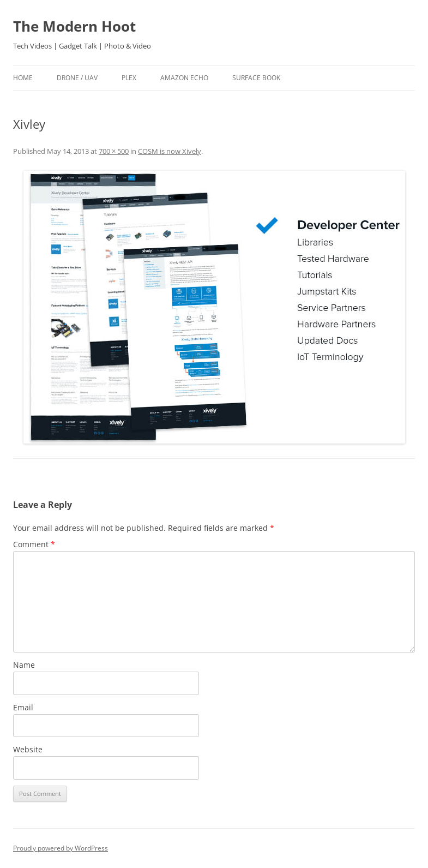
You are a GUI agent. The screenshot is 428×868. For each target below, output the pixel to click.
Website (28, 749)
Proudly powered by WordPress (61, 848)
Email (23, 707)
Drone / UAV (77, 78)
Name (24, 665)
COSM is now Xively (170, 151)
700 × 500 (114, 151)
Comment (34, 544)
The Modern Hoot (74, 26)
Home (23, 78)
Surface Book (256, 78)
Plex (129, 78)
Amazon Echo (184, 78)
